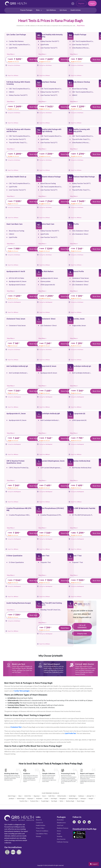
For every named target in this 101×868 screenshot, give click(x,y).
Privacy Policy (40, 828)
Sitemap (38, 836)
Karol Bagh (54, 799)
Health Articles (76, 10)
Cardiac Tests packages (22, 691)
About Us (39, 820)
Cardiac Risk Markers (16, 41)
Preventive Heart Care (46, 224)
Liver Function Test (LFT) (49, 48)
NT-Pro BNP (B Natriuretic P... (82, 515)
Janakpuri (12, 799)
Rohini (61, 801)
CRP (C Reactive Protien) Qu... (19, 468)
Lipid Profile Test (70, 733)
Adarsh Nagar (12, 796)
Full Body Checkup (63, 842)
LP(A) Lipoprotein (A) (48, 285)
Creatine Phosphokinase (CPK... (51, 515)
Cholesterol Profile (77, 271)
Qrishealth (50, 865)
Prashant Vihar (34, 801)
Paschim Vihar (24, 801)
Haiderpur (81, 796)
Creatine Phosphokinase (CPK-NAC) (51, 508)
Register (81, 3)
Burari (44, 796)
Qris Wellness (51, 10)
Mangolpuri (63, 799)
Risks (39, 10)
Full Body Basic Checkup (47, 82)
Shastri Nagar (81, 801)
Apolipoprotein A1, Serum (18, 281)
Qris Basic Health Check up (16, 177)
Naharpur (83, 799)
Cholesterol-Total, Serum (80, 278)
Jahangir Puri (90, 796)
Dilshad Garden (62, 796)
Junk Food (60, 825)
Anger (59, 834)
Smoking (60, 836)
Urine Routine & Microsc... (81, 48)
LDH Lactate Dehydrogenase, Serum (51, 461)
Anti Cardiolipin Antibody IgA (17, 366)
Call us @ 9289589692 (82, 626)
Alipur (20, 796)
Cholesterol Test (16, 727)
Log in (92, 3)
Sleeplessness (61, 823)
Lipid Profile (13, 48)
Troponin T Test (76, 556)
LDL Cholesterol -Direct (80, 234)
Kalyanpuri (30, 799)
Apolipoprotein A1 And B (16, 271)
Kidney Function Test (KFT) (50, 41)
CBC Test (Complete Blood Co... (20, 44)
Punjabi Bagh (45, 801)
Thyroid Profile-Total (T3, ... (18, 142)
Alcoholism (60, 820)
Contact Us (39, 823)
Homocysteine (45, 281)
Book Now (33, 60)
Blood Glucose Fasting (80, 89)
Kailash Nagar (21, 799)
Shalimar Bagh (70, 801)
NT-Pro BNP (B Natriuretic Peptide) (82, 508)
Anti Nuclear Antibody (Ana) (80, 461)
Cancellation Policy (42, 834)
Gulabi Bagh (72, 796)
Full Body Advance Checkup (80, 82)
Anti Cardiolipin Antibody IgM (49, 414)
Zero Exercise (61, 839)
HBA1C (12, 92)
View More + (11, 54)
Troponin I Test (44, 556)
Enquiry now (82, 634)
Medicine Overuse (63, 828)
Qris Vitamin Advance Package (49, 177)
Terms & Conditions (42, 831)
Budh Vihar (52, 796)
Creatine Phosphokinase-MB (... (20, 515)
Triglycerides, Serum (77, 319)
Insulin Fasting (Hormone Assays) (19, 603)
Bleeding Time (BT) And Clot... (51, 610)
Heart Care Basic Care (14, 224)
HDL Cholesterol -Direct (80, 231)
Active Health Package (78, 35)
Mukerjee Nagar (73, 799)
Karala (46, 799)
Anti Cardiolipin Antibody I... (18, 373)
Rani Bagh (54, 801)
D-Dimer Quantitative (14, 556)
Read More (81, 25)
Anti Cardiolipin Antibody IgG (80, 366)
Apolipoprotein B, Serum (17, 285)
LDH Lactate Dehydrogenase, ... (51, 468)
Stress (59, 831)
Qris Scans (63, 10)
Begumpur (37, 796)
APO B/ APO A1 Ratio (16, 278)
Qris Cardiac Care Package (16, 35)
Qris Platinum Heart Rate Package (82, 177)
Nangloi (91, 799)
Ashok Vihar (28, 796)
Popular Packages (26, 10)
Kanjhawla (39, 799)
